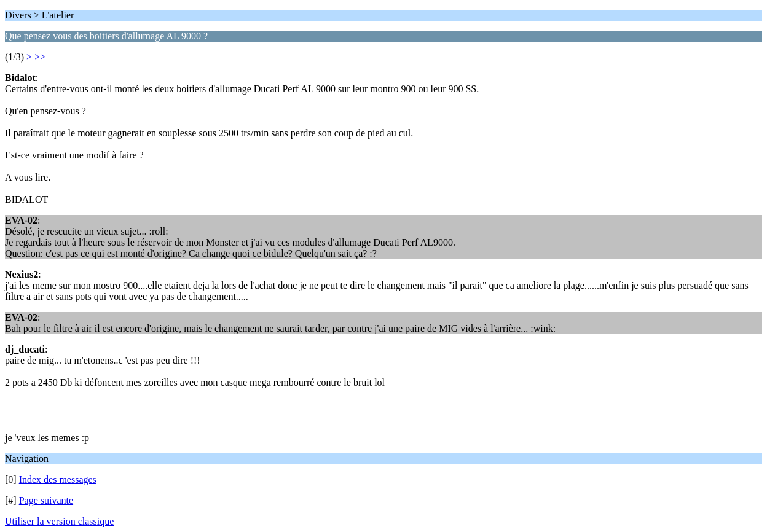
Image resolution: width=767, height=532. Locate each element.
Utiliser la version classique (59, 521)
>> (40, 57)
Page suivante (46, 500)
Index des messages (58, 479)
